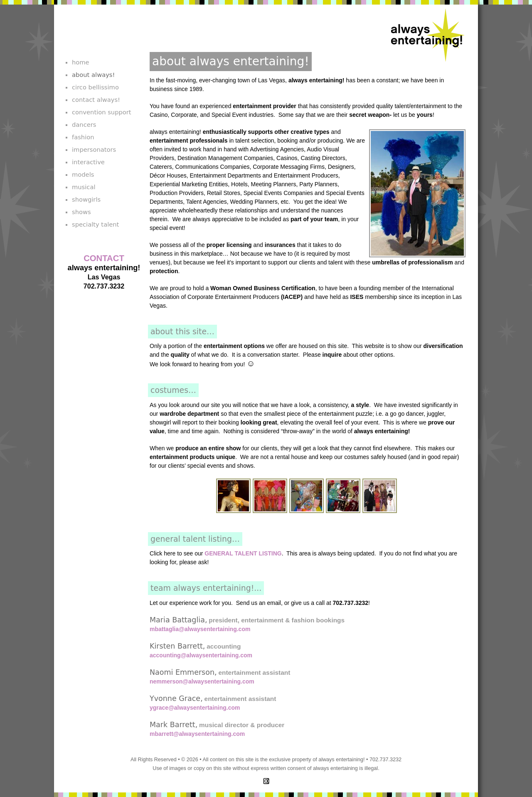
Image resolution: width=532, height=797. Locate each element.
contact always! (96, 100)
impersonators (94, 149)
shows (81, 212)
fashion (83, 137)
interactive (88, 162)
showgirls (86, 199)
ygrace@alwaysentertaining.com (195, 708)
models (83, 174)
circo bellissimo (95, 87)
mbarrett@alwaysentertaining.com (197, 734)
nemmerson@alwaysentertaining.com (202, 681)
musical (84, 187)
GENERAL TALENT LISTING (243, 553)
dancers (84, 125)
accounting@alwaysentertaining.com (201, 655)
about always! (93, 75)
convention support (102, 112)
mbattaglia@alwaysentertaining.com (200, 629)
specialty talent (95, 224)
